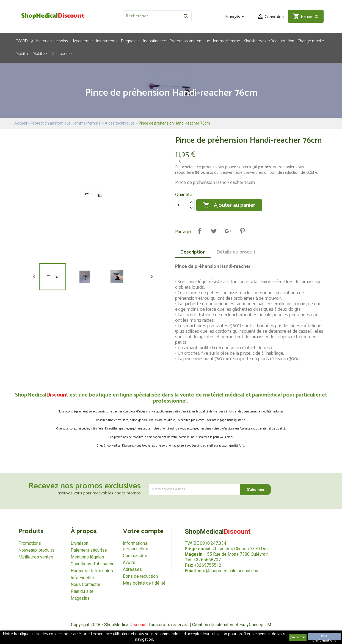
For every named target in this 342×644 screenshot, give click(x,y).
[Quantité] (182, 205)
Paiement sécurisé (89, 550)
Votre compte (143, 531)
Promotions (30, 543)
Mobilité (22, 53)
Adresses (132, 569)
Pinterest (242, 231)
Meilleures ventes (36, 557)
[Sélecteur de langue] (236, 17)
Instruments (107, 41)
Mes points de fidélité (144, 583)
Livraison (79, 543)
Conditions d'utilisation (93, 564)
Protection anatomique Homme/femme (205, 41)
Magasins (80, 598)
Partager (199, 231)
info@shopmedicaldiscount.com (229, 571)
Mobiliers (40, 53)
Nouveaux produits (36, 550)
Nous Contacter (85, 584)
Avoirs (129, 562)
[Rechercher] (157, 16)
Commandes (135, 556)
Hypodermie (82, 41)
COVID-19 (24, 41)
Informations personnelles (136, 546)
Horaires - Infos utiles (92, 571)
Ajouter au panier (229, 205)
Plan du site (82, 591)
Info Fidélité (82, 578)
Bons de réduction (140, 576)
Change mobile (311, 41)
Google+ (228, 231)
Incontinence (155, 41)
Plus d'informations (324, 637)
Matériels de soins (52, 41)
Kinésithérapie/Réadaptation (269, 41)
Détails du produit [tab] (236, 252)
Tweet (214, 231)
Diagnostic (130, 41)
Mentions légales (87, 557)
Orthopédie (61, 53)
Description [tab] (193, 252)
